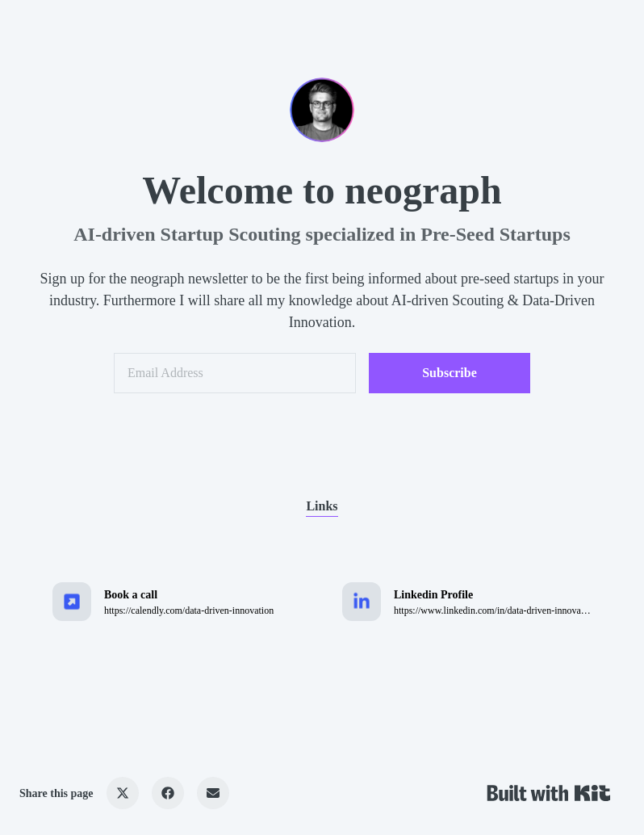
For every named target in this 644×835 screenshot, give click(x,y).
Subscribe (450, 373)
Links (322, 506)
